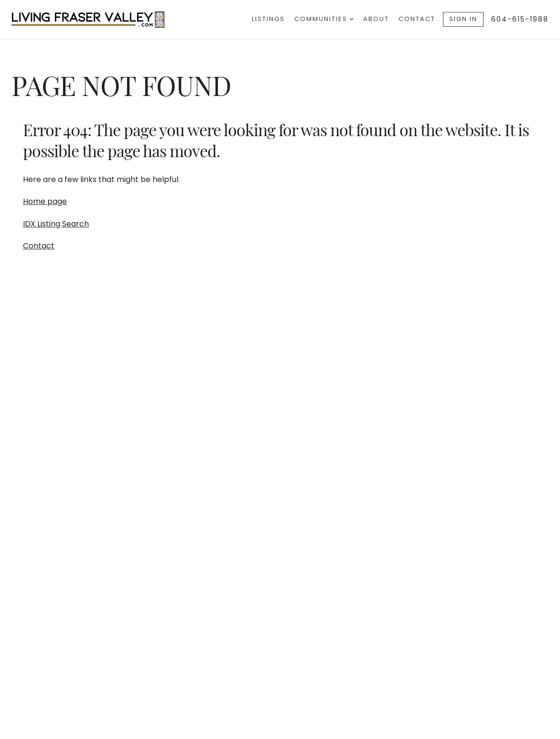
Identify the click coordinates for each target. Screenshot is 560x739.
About (376, 19)
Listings (268, 19)
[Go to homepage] (97, 20)
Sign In (463, 19)
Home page (45, 201)
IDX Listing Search (56, 224)
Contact (417, 19)
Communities (324, 19)
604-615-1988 (520, 19)
